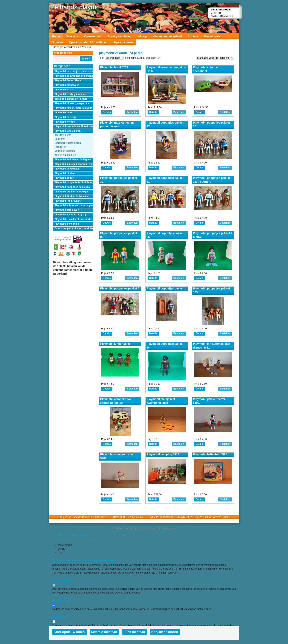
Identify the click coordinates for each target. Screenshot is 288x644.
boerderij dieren (63, 135)
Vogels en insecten (65, 151)
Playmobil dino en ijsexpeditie (72, 103)
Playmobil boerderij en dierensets (74, 71)
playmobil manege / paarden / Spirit (74, 164)
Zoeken (86, 59)
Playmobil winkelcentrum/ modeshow (74, 219)
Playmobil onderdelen (67, 169)
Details (107, 112)
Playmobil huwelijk (65, 117)
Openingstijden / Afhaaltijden (88, 42)
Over (60, 553)
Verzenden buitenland (167, 36)
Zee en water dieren (65, 155)
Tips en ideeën (123, 42)
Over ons (72, 36)
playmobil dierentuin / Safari (71, 99)
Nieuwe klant (227, 16)
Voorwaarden (93, 36)
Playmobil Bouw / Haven (68, 80)
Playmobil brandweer (67, 85)
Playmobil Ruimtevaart (67, 201)
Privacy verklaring (119, 36)
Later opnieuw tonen (69, 632)
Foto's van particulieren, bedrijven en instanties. (74, 228)
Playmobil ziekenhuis (67, 224)
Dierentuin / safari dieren (68, 143)
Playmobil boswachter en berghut (74, 76)
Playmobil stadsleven (67, 210)
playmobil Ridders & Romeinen (72, 196)
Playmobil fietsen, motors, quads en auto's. (74, 108)
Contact (193, 36)
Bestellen (132, 112)
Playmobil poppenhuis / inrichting (74, 182)
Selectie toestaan (104, 632)
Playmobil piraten (65, 173)
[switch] (54, 585)
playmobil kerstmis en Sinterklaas (74, 126)
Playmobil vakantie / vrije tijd (76, 47)
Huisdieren (60, 147)
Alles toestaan (134, 632)
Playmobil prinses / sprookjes (71, 192)
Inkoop (142, 36)
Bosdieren (60, 139)
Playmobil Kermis (65, 122)
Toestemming (65, 545)
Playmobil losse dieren (68, 131)
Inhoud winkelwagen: (221, 10)
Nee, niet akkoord (165, 632)
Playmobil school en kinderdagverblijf (74, 205)
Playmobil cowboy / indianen (71, 94)
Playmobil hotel (63, 113)
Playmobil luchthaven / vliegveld (73, 160)
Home (56, 36)
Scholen (57, 42)
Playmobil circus (64, 90)
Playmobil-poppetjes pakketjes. (72, 187)
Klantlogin (215, 16)
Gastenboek (212, 36)
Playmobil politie (64, 178)
